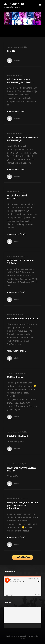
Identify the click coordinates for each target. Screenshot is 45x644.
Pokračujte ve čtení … (17, 112)
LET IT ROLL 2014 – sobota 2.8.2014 (21, 262)
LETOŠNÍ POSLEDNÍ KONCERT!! (17, 197)
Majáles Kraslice (15, 377)
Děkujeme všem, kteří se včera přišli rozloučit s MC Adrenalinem (22, 505)
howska (17, 60)
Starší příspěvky (23, 557)
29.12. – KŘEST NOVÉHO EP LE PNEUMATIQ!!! (22, 139)
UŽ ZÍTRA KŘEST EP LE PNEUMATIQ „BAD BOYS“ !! (21, 81)
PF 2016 (11, 51)
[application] (22, 618)
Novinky (10, 47)
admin (16, 241)
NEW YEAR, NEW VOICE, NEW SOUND (21, 469)
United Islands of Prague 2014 (22, 319)
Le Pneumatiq (14, 4)
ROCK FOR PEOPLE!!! (18, 436)
